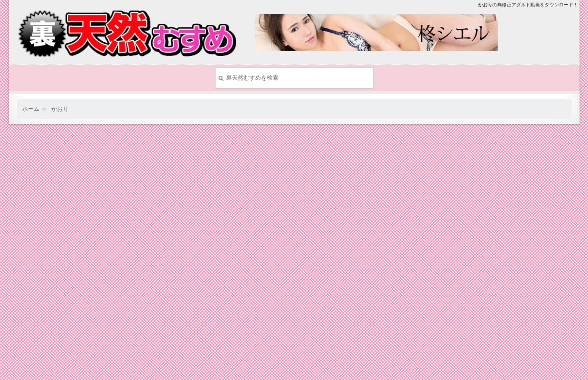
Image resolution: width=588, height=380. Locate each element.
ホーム (31, 109)
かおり (60, 109)
